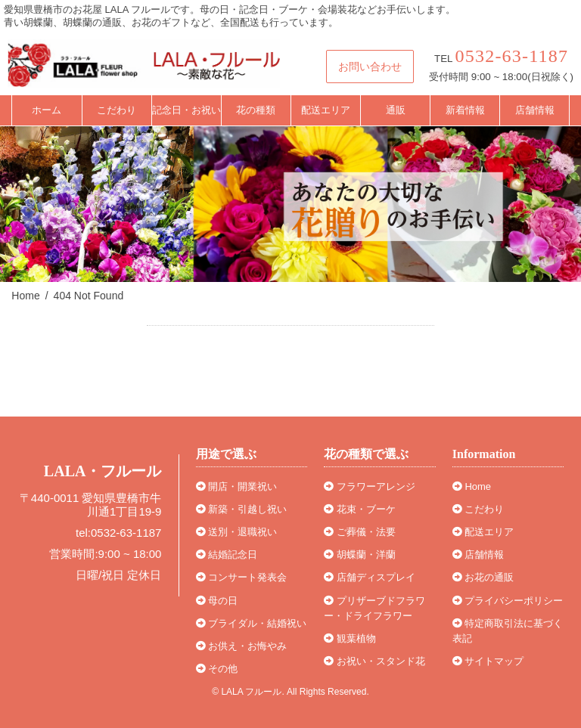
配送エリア (326, 110)
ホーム (47, 110)
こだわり (117, 110)
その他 (217, 669)
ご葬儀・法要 (360, 532)
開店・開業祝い (237, 486)
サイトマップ (488, 661)
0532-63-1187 (512, 56)
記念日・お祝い (186, 110)
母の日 (217, 601)
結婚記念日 (227, 555)
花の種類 (256, 110)
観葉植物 (350, 638)
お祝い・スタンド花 (374, 661)
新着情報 (465, 110)
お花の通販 (483, 577)
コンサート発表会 (242, 577)
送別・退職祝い (237, 532)
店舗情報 (535, 110)
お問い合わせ (370, 67)
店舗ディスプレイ (370, 577)
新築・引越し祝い (242, 509)
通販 (396, 110)
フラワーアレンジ (370, 486)
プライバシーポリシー (508, 601)
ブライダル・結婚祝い (252, 623)
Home (472, 486)
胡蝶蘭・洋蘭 (360, 555)
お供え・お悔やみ (242, 646)
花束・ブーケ (360, 509)
